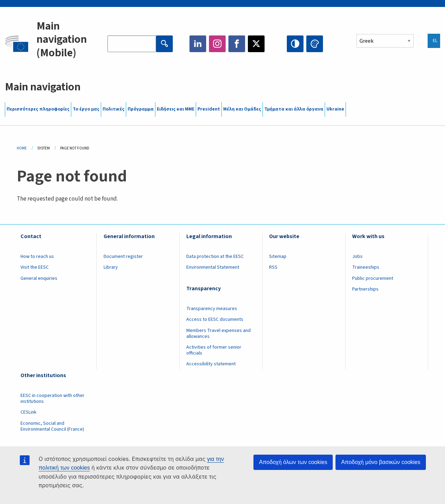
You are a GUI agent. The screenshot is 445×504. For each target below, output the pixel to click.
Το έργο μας (86, 109)
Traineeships (366, 267)
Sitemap (278, 257)
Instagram (217, 44)
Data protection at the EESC (215, 257)
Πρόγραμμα (141, 109)
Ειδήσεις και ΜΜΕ (176, 109)
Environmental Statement (213, 267)
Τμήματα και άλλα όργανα (294, 109)
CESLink (29, 412)
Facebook (237, 44)
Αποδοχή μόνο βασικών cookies (381, 462)
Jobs (357, 257)
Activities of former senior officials (214, 350)
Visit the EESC (35, 267)
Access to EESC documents (215, 319)
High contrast (295, 44)
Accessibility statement (211, 364)
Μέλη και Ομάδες (242, 109)
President (209, 109)
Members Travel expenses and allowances (219, 334)
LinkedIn (198, 44)
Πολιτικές (114, 109)
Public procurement (373, 278)
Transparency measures (212, 309)
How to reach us (37, 257)
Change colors (315, 44)
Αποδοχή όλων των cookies (293, 462)
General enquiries (39, 278)
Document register (123, 257)
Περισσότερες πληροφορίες (38, 109)
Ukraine (335, 109)
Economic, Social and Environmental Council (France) (53, 426)
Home (22, 148)
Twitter (256, 44)
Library (111, 267)
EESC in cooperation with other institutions (52, 399)
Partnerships (365, 289)
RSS (273, 267)
